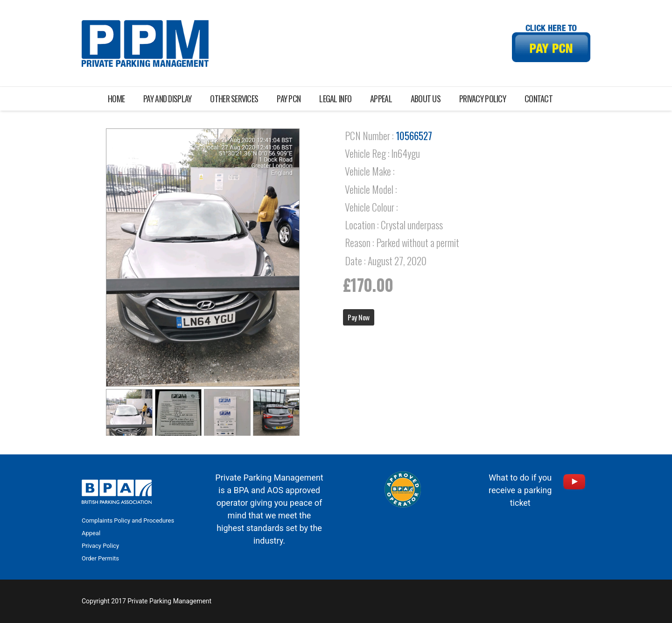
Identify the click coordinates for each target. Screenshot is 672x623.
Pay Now (359, 317)
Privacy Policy (100, 546)
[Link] (145, 43)
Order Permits (100, 558)
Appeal (91, 533)
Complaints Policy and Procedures (128, 520)
